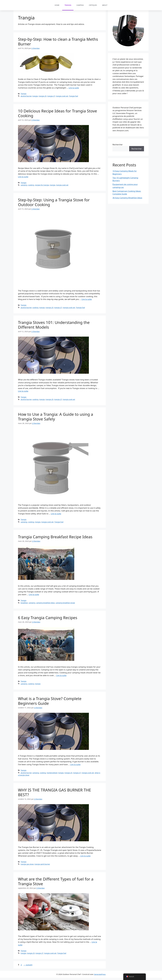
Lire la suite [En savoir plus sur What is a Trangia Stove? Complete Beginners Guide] (75, 767)
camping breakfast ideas (45, 605)
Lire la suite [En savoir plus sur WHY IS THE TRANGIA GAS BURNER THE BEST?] (85, 858)
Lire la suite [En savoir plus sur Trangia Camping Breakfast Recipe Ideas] (34, 597)
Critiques (93, 5)
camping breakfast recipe (65, 605)
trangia (35, 98)
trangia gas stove (27, 866)
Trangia (68, 5)
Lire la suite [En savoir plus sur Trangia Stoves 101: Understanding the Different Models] (23, 393)
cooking (31, 187)
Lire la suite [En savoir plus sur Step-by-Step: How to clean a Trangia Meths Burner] (74, 90)
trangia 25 (43, 98)
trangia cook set (62, 98)
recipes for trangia (42, 187)
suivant (28, 967)
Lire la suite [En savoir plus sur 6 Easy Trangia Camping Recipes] (61, 678)
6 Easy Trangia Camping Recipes (48, 620)
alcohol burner (26, 98)
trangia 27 (51, 98)
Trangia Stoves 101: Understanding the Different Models (54, 327)
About (105, 5)
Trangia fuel (73, 98)
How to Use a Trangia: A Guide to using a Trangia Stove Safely (56, 419)
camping (24, 187)
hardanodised (52, 775)
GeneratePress (100, 977)
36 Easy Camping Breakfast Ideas (127, 200)
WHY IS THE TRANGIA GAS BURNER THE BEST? (55, 795)
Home (57, 5)
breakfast (24, 605)
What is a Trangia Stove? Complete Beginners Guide (50, 703)
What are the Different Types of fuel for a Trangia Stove (56, 884)
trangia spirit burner (42, 866)
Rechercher (118, 147)
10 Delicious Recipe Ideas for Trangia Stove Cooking (57, 116)
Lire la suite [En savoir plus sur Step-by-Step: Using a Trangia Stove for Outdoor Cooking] (87, 301)
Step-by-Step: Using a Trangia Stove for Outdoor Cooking (54, 204)
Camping (80, 5)
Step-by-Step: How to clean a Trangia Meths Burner (58, 44)
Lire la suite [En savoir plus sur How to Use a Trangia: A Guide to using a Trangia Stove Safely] (56, 516)
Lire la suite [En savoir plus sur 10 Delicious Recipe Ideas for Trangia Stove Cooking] (23, 179)
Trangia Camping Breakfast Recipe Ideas (55, 539)
